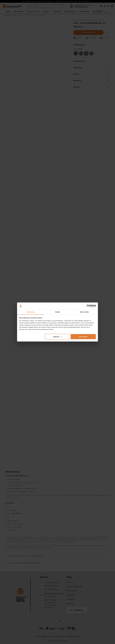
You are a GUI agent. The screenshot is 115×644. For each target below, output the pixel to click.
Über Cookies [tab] (84, 312)
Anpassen (57, 337)
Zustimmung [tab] (31, 312)
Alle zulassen (83, 337)
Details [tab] (57, 312)
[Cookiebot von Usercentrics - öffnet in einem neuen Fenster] (88, 306)
